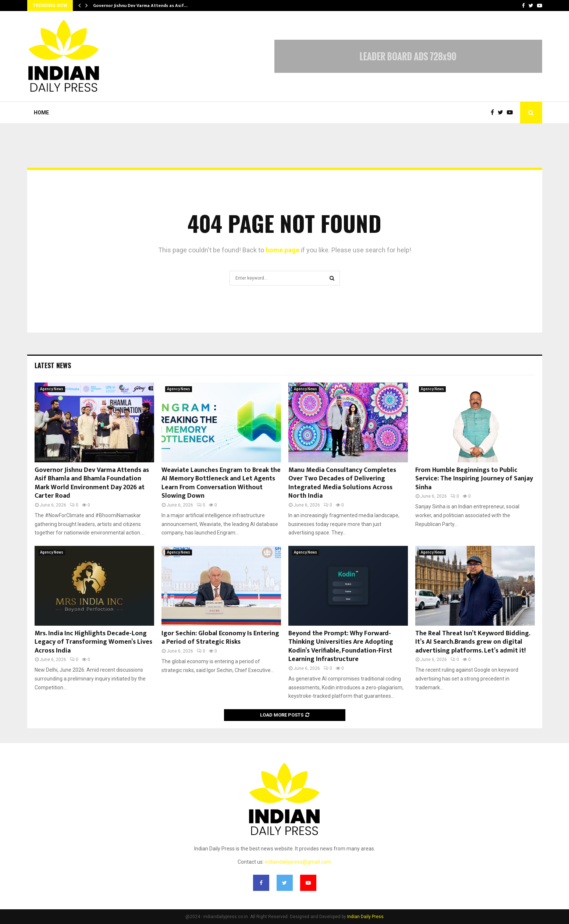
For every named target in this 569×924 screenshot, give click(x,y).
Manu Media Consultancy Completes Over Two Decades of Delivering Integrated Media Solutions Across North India (342, 483)
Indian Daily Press (365, 917)
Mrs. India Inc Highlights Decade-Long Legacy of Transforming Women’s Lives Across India (93, 642)
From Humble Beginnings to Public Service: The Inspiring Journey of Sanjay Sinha (474, 479)
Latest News (53, 365)
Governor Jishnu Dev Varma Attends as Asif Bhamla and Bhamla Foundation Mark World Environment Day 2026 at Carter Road (92, 483)
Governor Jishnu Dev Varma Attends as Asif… (140, 6)
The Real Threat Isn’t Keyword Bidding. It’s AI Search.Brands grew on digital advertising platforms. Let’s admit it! (473, 642)
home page (282, 250)
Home (41, 113)
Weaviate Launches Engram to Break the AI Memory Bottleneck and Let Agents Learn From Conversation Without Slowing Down (221, 483)
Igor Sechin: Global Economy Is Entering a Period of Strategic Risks (220, 638)
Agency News (52, 389)
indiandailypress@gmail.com (298, 862)
